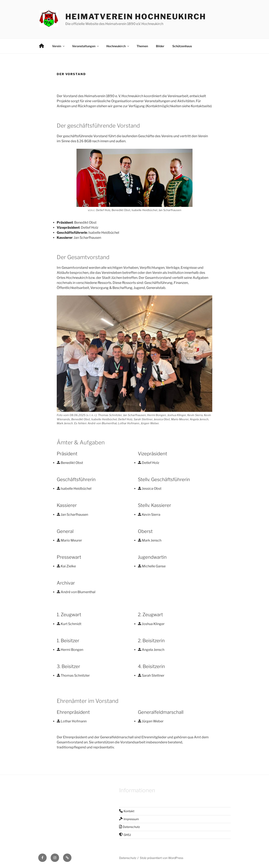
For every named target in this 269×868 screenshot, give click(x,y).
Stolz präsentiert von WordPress (162, 858)
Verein (59, 46)
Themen (142, 46)
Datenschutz (128, 858)
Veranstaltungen (86, 46)
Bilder (160, 46)
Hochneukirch (118, 46)
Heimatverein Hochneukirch (136, 17)
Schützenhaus (182, 46)
